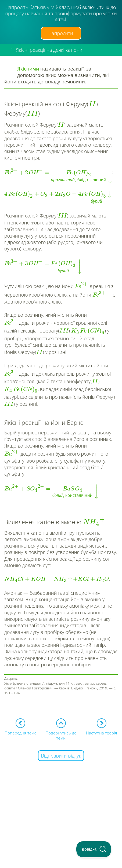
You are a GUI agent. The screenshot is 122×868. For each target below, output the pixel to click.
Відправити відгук (61, 756)
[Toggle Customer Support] (94, 849)
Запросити (61, 33)
